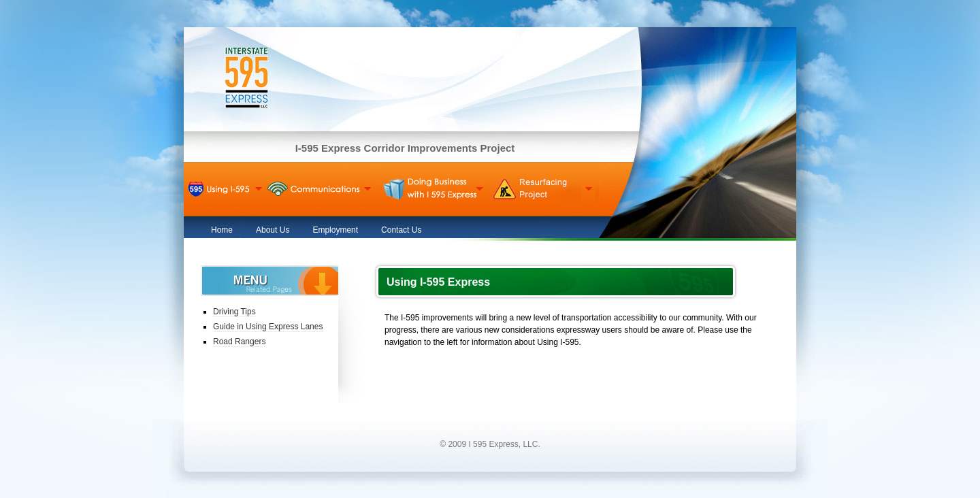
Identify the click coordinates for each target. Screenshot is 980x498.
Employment (335, 230)
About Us (273, 230)
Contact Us (401, 230)
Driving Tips (234, 312)
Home (222, 230)
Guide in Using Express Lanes (268, 327)
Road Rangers (239, 342)
